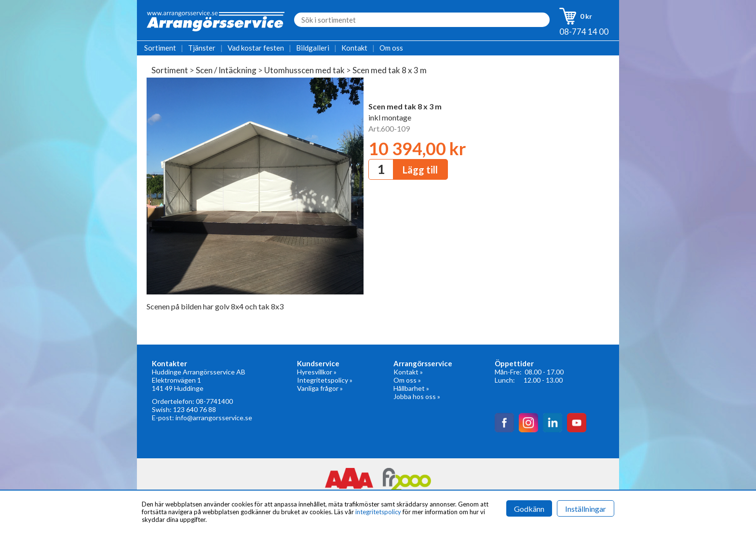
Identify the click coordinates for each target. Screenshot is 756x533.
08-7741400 (214, 401)
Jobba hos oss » (417, 396)
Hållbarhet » (411, 388)
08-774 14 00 (584, 32)
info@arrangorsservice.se (214, 418)
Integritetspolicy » (325, 380)
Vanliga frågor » (320, 388)
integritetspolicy (378, 512)
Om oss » (407, 380)
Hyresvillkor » (317, 372)
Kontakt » (408, 372)
